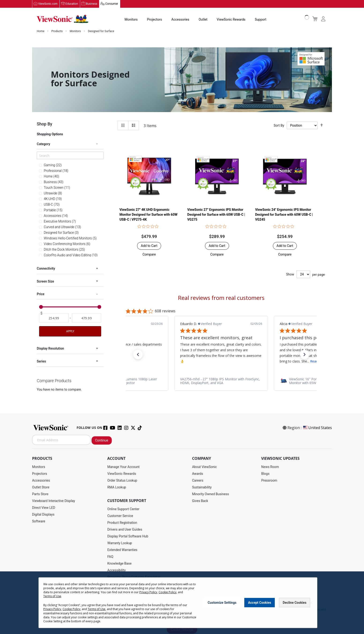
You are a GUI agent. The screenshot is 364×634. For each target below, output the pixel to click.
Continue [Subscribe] (102, 441)
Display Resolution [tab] (50, 349)
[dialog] (182, 603)
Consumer (112, 4)
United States (317, 428)
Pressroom (269, 481)
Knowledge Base (119, 564)
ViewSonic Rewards (231, 20)
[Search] (70, 156)
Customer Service (120, 516)
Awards (198, 474)
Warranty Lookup (120, 543)
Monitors (131, 20)
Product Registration (122, 523)
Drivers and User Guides (125, 530)
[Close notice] (311, 603)
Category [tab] (43, 144)
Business (92, 4)
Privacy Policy (148, 592)
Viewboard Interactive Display (54, 501)
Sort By (279, 126)
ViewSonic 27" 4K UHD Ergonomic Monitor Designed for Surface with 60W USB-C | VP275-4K (149, 215)
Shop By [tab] (45, 124)
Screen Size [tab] (45, 281)
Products (57, 31)
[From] (54, 318)
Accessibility (116, 570)
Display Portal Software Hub (128, 536)
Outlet (203, 20)
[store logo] (63, 19)
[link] (221, 381)
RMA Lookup (117, 487)
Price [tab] (41, 294)
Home (41, 31)
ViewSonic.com (48, 4)
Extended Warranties (122, 550)
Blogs (265, 474)
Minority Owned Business (211, 494)
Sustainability (202, 487)
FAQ (110, 557)
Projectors (155, 20)
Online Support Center (123, 509)
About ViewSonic (204, 467)
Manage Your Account (123, 467)
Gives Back (200, 501)
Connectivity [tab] (46, 269)
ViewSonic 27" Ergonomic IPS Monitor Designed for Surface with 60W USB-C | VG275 (216, 215)
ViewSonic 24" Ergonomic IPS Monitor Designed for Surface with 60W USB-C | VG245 (284, 215)
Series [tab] (41, 362)
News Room (270, 467)
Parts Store (40, 494)
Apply (70, 332)
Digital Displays (43, 515)
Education (72, 4)
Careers (198, 481)
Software (39, 521)
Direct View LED (44, 508)
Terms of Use (52, 596)
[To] (87, 318)
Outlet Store (41, 487)
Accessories (180, 20)
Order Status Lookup (122, 481)
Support (261, 20)
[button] (149, 255)
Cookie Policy (167, 592)
